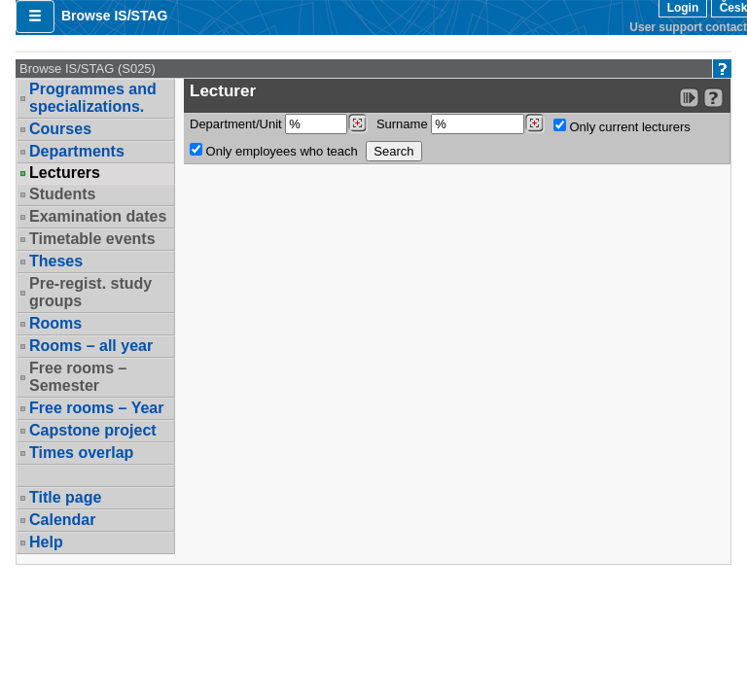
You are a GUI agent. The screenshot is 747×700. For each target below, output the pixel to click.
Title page (65, 497)
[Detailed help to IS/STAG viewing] (713, 98)
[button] (35, 17)
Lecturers (65, 173)
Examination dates (98, 216)
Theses (56, 261)
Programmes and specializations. (93, 98)
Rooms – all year (91, 346)
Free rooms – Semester (78, 377)
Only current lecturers (622, 126)
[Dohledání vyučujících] (534, 123)
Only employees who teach (274, 151)
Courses (60, 129)
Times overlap (81, 453)
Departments (77, 151)
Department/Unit (279, 124)
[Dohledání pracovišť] (357, 123)
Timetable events (92, 239)
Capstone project (93, 430)
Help (46, 542)
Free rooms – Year (96, 408)
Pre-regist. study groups (90, 292)
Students (62, 194)
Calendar (62, 520)
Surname (461, 124)
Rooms (55, 323)
